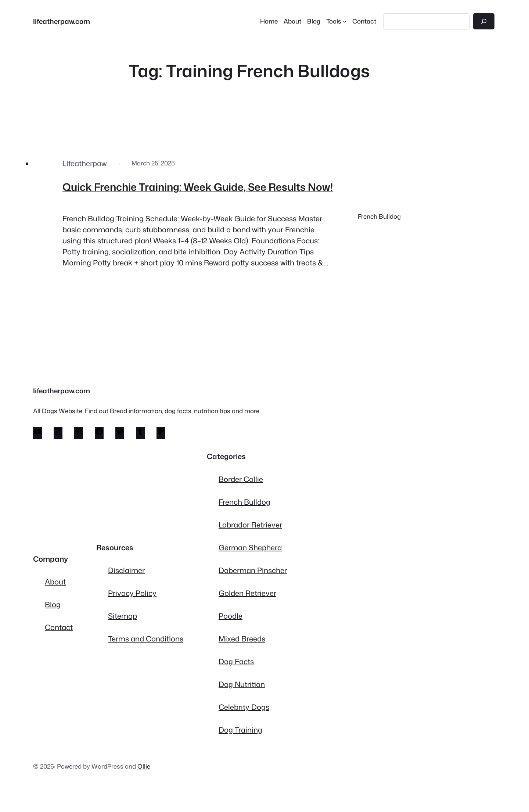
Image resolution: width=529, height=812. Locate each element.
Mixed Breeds (242, 638)
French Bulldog (379, 216)
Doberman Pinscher (253, 570)
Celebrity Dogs (244, 707)
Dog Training (240, 730)
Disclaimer (126, 570)
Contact (59, 627)
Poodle (231, 616)
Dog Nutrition (242, 684)
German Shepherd (250, 547)
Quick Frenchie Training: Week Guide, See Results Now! (198, 187)
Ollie (144, 766)
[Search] (484, 21)
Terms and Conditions (146, 638)
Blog (53, 604)
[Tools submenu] (336, 21)
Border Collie (241, 479)
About (55, 582)
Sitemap (123, 616)
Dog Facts (236, 661)
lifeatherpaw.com (62, 21)
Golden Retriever (247, 593)
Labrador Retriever (250, 525)
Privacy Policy (132, 593)
